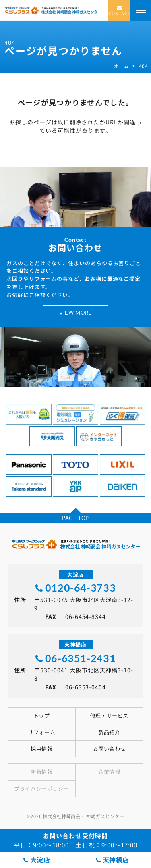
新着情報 (41, 772)
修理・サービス (109, 716)
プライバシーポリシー (41, 789)
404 (144, 66)
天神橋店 (116, 860)
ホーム (122, 66)
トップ (42, 716)
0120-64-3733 (80, 588)
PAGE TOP (75, 518)
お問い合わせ (110, 749)
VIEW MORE (75, 313)
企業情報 (109, 772)
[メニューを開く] (141, 10)
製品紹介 (109, 732)
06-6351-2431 (80, 658)
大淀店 (40, 860)
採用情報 (41, 749)
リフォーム (41, 732)
